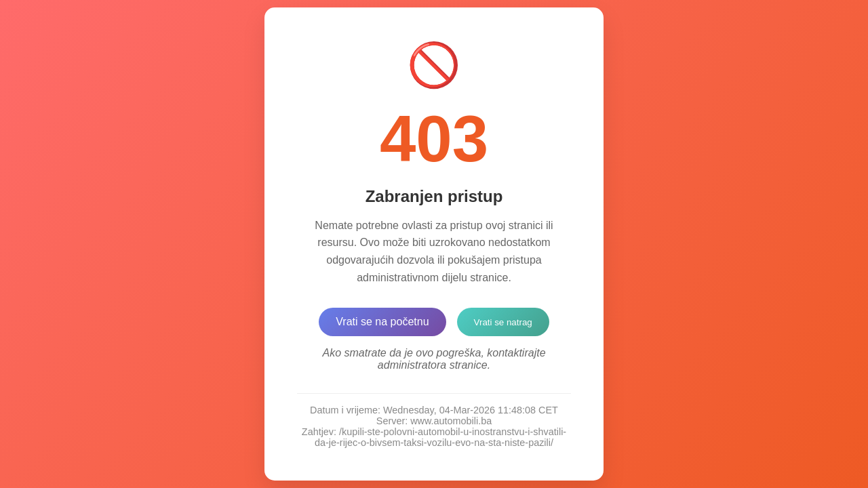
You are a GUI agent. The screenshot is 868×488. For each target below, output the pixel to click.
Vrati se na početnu (382, 322)
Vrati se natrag (503, 322)
